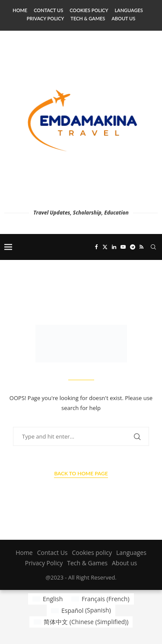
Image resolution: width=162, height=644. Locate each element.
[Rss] (141, 247)
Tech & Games (88, 18)
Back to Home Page (81, 473)
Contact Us (48, 10)
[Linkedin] (114, 247)
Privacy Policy (45, 18)
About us (123, 18)
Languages (129, 10)
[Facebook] (97, 247)
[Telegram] (133, 247)
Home (20, 10)
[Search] (153, 247)
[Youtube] (123, 247)
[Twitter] (105, 247)
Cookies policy (89, 10)
